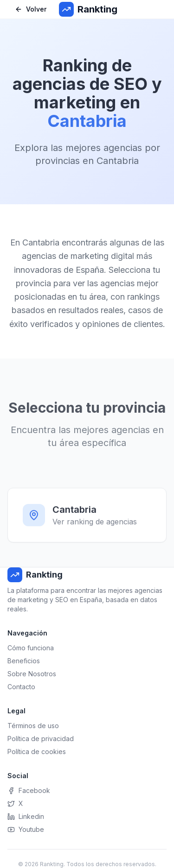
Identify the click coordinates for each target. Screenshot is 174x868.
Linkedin (26, 816)
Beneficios (24, 661)
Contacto (21, 687)
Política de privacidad (41, 739)
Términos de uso (33, 726)
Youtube (26, 829)
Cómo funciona (31, 648)
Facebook (29, 790)
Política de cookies (37, 752)
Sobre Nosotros (32, 674)
